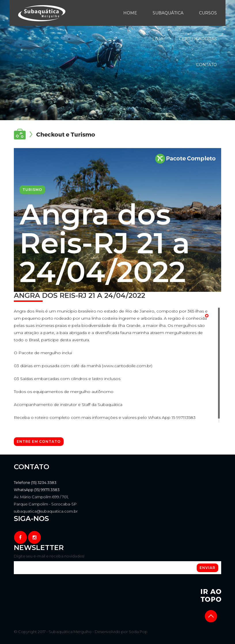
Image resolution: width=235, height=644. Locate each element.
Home (130, 13)
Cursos (208, 13)
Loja (158, 39)
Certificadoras (198, 39)
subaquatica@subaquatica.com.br (46, 511)
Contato (206, 65)
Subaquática (168, 13)
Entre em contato (39, 441)
